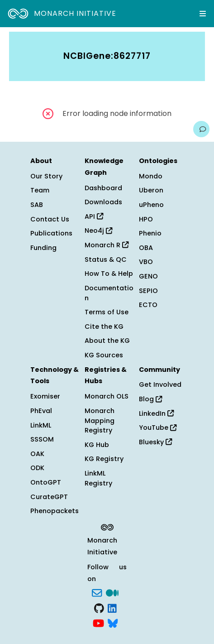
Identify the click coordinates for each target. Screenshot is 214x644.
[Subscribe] (97, 592)
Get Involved (160, 384)
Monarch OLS (107, 396)
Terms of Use (107, 312)
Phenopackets (55, 511)
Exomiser (45, 396)
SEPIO (148, 291)
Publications (51, 233)
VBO (146, 262)
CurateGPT (49, 497)
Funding (43, 248)
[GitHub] (99, 607)
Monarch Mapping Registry (100, 421)
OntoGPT (46, 482)
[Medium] (112, 592)
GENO (148, 276)
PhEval (41, 411)
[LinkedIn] (112, 607)
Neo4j (98, 231)
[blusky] (113, 623)
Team (40, 190)
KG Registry (104, 459)
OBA (146, 248)
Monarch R (107, 245)
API (94, 216)
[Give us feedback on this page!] (201, 129)
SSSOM (42, 439)
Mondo (151, 176)
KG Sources (104, 355)
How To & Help (109, 274)
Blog (150, 399)
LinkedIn (156, 413)
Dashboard (103, 188)
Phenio (150, 233)
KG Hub (97, 445)
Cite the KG (104, 327)
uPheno (151, 205)
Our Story (46, 176)
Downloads (103, 202)
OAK (37, 454)
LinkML (41, 425)
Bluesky (155, 442)
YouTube (158, 428)
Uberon (151, 190)
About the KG (107, 341)
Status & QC (106, 260)
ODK (37, 468)
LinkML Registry (98, 478)
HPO (146, 219)
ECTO (148, 305)
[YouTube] (98, 623)
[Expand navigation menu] (203, 14)
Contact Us (50, 219)
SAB (37, 205)
